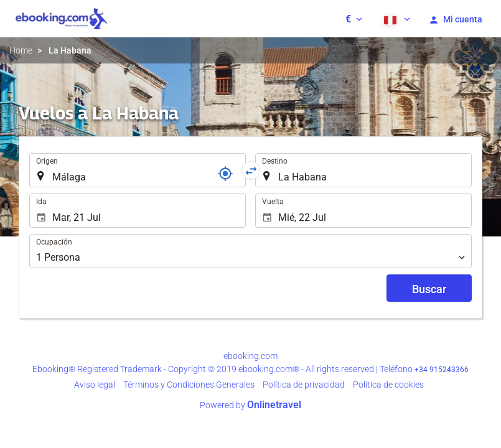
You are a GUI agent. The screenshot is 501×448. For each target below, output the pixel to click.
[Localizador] (225, 174)
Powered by (250, 405)
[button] (354, 19)
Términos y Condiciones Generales (189, 385)
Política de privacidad (304, 385)
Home (21, 50)
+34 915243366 (442, 370)
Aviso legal (95, 385)
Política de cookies (388, 385)
